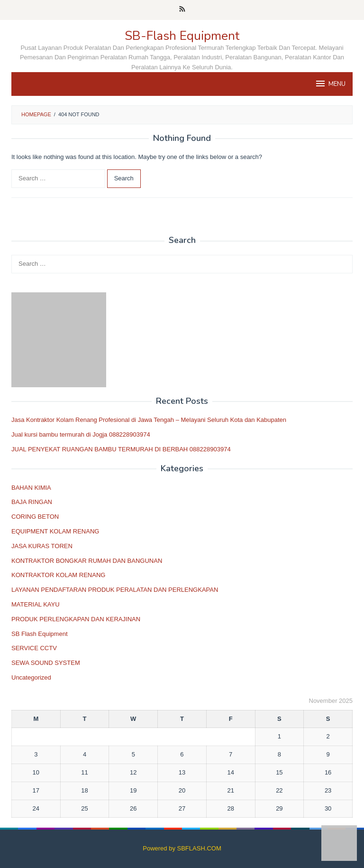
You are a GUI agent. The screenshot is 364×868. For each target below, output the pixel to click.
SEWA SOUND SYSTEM (46, 663)
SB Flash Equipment (40, 634)
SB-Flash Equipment (182, 36)
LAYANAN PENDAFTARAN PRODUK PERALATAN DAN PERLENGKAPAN (115, 590)
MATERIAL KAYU (36, 604)
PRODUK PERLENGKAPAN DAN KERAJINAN (76, 619)
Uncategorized (31, 677)
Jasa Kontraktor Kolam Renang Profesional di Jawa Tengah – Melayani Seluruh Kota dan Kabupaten (149, 420)
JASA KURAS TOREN (42, 546)
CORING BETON (35, 517)
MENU (330, 84)
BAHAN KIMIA (31, 488)
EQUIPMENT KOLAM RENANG (55, 531)
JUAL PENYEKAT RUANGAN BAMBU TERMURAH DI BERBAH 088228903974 (121, 449)
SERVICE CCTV (34, 648)
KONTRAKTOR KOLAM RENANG (58, 575)
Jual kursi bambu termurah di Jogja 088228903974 (81, 434)
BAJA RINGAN (32, 502)
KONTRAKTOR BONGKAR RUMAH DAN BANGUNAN (87, 561)
